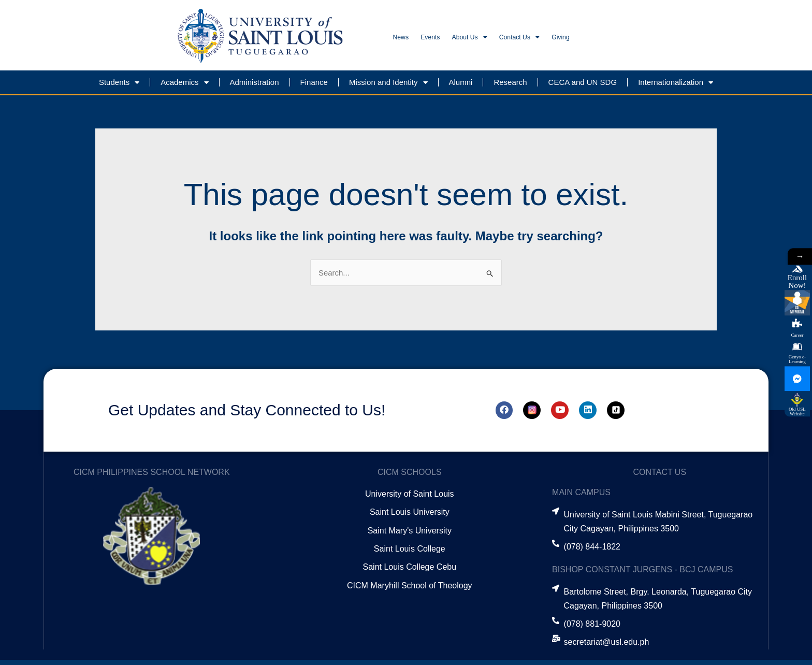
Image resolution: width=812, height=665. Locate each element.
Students (119, 87)
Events (453, 40)
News (408, 40)
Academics (184, 87)
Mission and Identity (388, 87)
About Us (511, 40)
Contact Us (582, 40)
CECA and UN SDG (583, 87)
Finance (314, 87)
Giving (643, 40)
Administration (255, 87)
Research (510, 87)
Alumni (461, 87)
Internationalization (676, 87)
